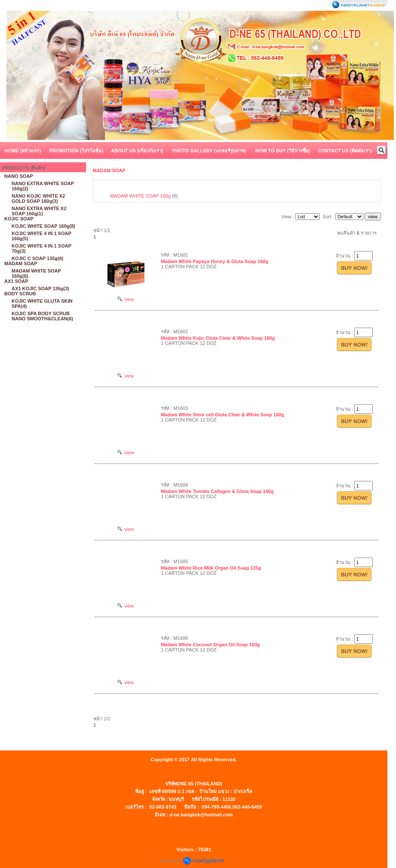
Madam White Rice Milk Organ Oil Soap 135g (211, 568)
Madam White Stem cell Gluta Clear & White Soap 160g (223, 415)
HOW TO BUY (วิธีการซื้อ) (283, 151)
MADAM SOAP (109, 170)
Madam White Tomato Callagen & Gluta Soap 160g (217, 491)
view (126, 299)
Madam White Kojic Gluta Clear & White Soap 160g (218, 338)
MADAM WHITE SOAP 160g (140, 196)
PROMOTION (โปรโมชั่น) (76, 151)
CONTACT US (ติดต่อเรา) (345, 151)
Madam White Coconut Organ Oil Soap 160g (210, 645)
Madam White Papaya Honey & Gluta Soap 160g (215, 261)
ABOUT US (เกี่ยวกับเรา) (137, 151)
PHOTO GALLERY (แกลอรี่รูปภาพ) (209, 151)
